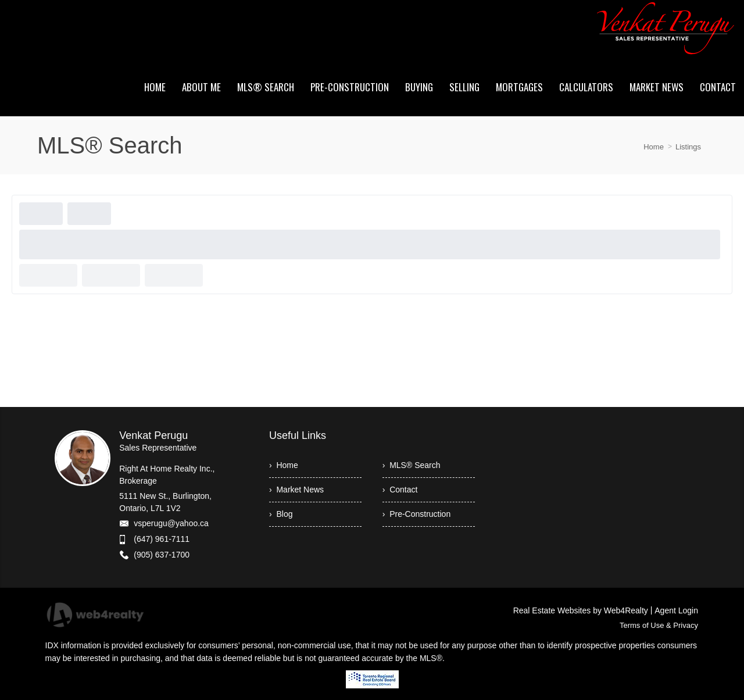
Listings (688, 147)
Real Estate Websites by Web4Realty (581, 610)
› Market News (296, 490)
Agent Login (676, 610)
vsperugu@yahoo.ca (171, 523)
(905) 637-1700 (162, 555)
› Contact (400, 490)
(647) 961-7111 (162, 539)
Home (654, 147)
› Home (284, 465)
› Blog (281, 514)
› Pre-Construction (416, 514)
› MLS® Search (412, 465)
